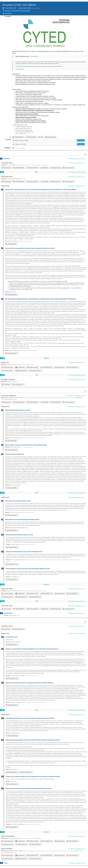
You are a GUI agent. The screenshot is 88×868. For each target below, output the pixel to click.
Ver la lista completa (20, 148)
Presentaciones (34, 56)
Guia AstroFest (20, 69)
